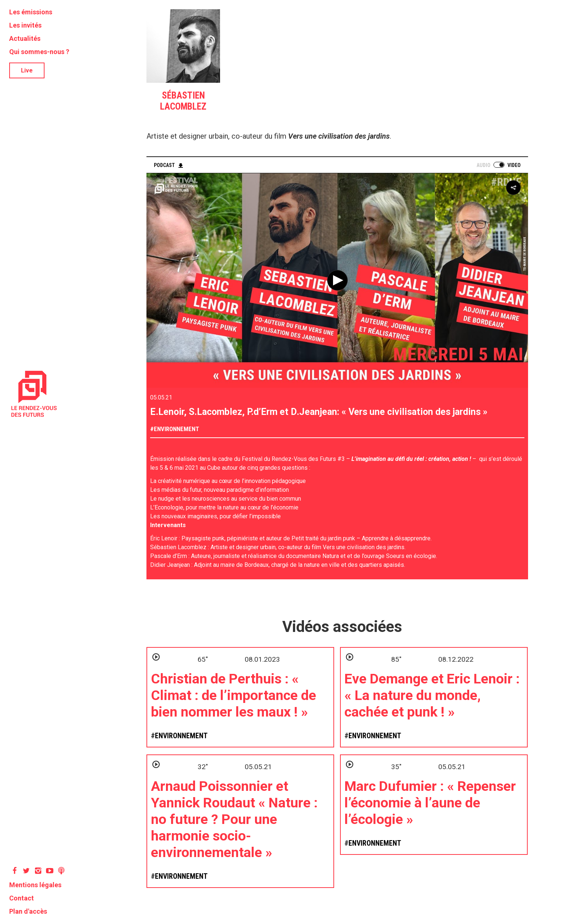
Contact (22, 898)
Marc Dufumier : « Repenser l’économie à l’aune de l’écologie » (430, 803)
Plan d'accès (28, 911)
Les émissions (31, 12)
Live (27, 70)
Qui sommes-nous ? (39, 52)
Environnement (176, 429)
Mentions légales (35, 885)
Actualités (25, 38)
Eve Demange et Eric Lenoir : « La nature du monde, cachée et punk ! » (432, 695)
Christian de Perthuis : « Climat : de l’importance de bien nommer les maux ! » (233, 695)
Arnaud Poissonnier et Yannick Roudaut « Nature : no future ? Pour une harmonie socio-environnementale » (234, 819)
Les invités (25, 25)
